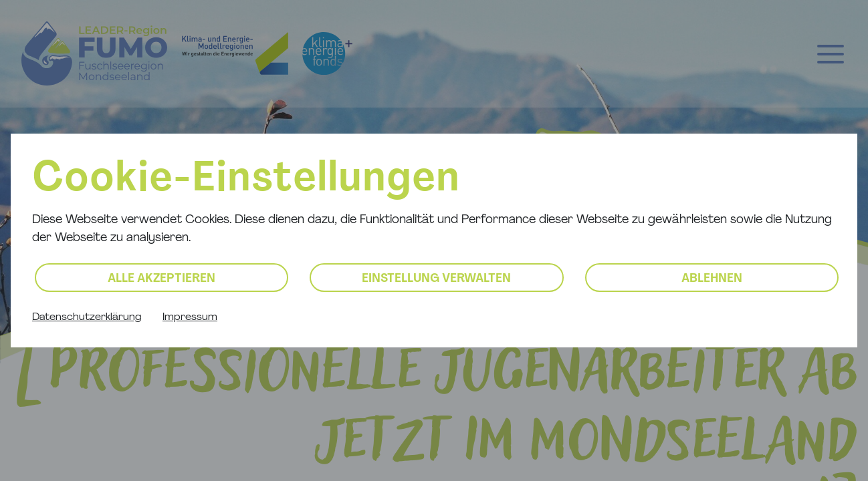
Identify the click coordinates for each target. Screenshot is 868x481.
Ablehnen (712, 279)
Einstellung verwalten (436, 279)
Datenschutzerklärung (87, 317)
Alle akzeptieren (161, 279)
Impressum (190, 317)
